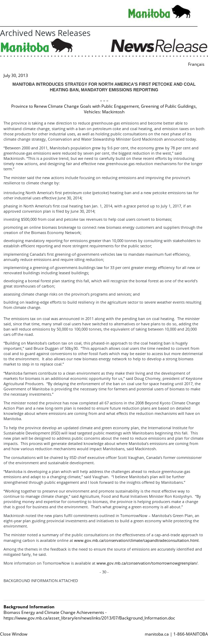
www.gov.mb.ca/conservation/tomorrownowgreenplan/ (147, 563)
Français (196, 64)
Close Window (14, 634)
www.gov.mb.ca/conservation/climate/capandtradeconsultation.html (136, 540)
